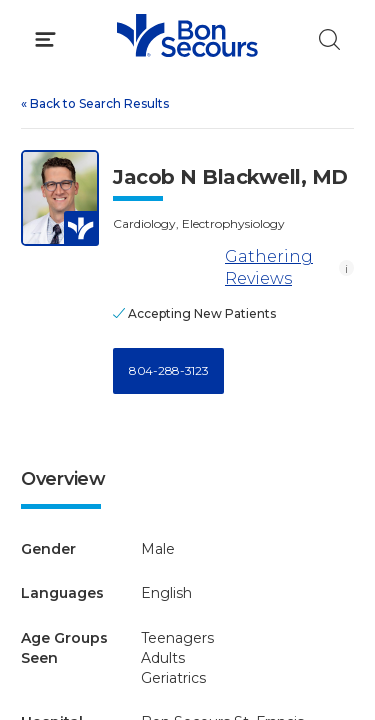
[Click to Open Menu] (45, 39)
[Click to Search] (329, 39)
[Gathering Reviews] (165, 267)
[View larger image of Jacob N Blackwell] (60, 198)
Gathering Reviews (213, 267)
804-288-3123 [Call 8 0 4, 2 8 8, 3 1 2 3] (168, 370)
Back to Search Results (95, 103)
